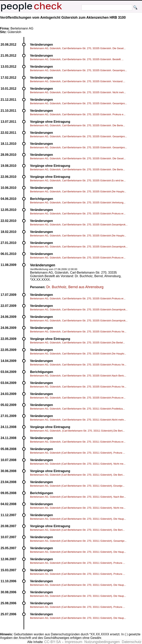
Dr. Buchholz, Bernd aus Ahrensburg (75, 287)
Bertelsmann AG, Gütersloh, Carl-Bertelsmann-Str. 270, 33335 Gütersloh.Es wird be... (78, 180)
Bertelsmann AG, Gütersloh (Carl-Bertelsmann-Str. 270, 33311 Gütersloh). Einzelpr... (77, 486)
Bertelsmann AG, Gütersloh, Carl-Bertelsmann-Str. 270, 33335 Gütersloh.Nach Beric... (78, 376)
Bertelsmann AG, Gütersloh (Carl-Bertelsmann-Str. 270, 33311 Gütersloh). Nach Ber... (78, 497)
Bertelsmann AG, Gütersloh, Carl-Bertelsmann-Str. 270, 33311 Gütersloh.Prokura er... (78, 442)
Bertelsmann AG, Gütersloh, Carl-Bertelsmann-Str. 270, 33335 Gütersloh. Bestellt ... (77, 59)
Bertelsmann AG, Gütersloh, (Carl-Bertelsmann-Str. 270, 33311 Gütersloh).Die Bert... (77, 431)
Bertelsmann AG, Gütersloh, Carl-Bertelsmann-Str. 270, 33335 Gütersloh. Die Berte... (78, 125)
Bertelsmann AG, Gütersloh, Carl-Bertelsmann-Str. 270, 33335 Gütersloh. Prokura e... (78, 114)
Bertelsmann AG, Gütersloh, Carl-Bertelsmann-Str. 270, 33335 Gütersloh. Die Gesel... (78, 48)
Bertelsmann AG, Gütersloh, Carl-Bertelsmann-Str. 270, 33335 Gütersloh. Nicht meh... (78, 92)
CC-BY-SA (52, 642)
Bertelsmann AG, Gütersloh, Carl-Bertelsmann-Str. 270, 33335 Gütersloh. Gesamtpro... (79, 70)
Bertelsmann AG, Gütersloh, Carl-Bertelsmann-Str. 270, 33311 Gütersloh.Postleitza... (77, 409)
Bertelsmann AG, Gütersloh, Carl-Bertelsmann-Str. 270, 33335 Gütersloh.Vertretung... (78, 203)
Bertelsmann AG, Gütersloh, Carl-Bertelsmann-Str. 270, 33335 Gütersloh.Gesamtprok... (79, 225)
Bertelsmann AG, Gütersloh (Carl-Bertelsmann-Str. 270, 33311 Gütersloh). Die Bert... (77, 475)
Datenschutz (132, 642)
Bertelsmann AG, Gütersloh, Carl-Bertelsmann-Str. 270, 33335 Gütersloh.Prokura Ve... (78, 332)
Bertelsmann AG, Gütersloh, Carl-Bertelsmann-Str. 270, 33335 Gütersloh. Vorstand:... (78, 81)
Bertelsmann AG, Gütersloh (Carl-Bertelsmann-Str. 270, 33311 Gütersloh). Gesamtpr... (78, 541)
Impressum (74, 642)
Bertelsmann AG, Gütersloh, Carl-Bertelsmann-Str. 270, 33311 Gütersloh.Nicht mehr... (78, 420)
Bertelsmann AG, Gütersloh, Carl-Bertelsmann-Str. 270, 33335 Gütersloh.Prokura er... (78, 214)
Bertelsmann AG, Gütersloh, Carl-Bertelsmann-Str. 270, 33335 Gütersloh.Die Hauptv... (78, 191)
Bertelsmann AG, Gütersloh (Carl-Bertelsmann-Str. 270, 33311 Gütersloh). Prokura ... (78, 453)
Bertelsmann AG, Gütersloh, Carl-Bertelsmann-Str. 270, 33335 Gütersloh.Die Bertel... (77, 343)
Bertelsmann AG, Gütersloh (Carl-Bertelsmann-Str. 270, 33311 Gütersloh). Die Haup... (78, 519)
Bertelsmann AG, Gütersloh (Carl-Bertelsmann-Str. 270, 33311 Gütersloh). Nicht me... (78, 464)
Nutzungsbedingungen (102, 642)
